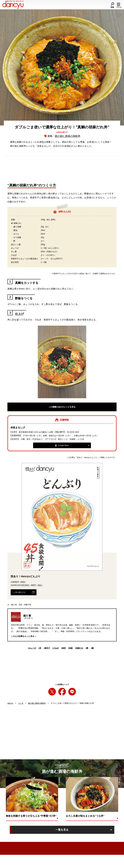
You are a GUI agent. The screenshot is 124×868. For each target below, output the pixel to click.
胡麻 (70, 648)
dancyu (10, 703)
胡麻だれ (79, 648)
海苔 (63, 648)
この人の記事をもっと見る (23, 636)
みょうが (32, 648)
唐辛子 (47, 648)
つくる (21, 703)
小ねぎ (56, 648)
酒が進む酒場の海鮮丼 (67, 136)
